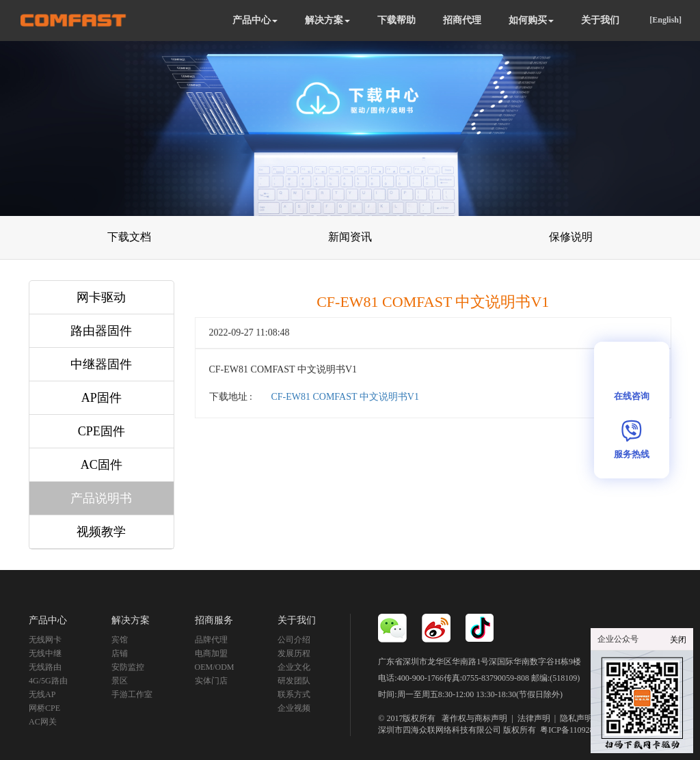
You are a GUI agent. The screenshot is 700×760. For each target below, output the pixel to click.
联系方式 (294, 694)
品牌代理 (211, 640)
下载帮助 (396, 20)
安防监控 (128, 667)
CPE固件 (102, 431)
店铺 (120, 653)
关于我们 (600, 20)
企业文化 (294, 667)
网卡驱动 (101, 297)
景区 (120, 681)
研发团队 (294, 681)
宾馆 (120, 640)
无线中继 (45, 653)
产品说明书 (101, 498)
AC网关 (43, 722)
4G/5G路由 (48, 681)
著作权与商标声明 (474, 718)
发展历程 (294, 653)
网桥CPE (44, 708)
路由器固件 (101, 331)
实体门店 (211, 681)
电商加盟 (211, 653)
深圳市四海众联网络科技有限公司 (440, 730)
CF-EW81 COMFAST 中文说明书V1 (345, 397)
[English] (665, 20)
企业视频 (294, 708)
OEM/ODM (215, 667)
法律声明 (534, 718)
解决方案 (327, 20)
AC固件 (102, 465)
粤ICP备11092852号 (575, 730)
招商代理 (462, 20)
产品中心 (255, 20)
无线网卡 (45, 640)
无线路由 (45, 667)
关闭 (678, 640)
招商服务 (214, 620)
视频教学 (101, 532)
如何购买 (531, 20)
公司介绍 (294, 640)
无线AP (42, 694)
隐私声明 (576, 718)
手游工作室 (132, 694)
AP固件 (102, 398)
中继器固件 (101, 364)
